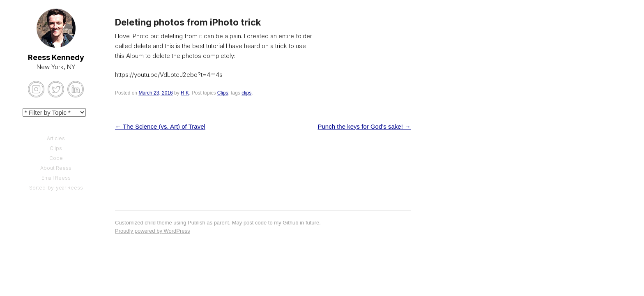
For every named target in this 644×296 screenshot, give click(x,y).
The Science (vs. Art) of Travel (160, 126)
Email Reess (56, 178)
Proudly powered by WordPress (153, 231)
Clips (223, 93)
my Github (286, 223)
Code (56, 158)
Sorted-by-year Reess (56, 188)
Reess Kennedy (56, 57)
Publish (197, 223)
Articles (56, 138)
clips (246, 93)
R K (185, 93)
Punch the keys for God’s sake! (364, 126)
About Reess (56, 168)
